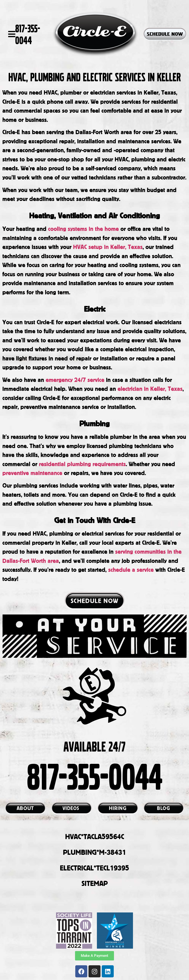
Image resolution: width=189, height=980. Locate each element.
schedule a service (131, 569)
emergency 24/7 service (75, 380)
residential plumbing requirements (82, 464)
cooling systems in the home (83, 229)
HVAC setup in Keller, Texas (108, 247)
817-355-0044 (28, 34)
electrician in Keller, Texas (149, 389)
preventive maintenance (32, 473)
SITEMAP (95, 883)
